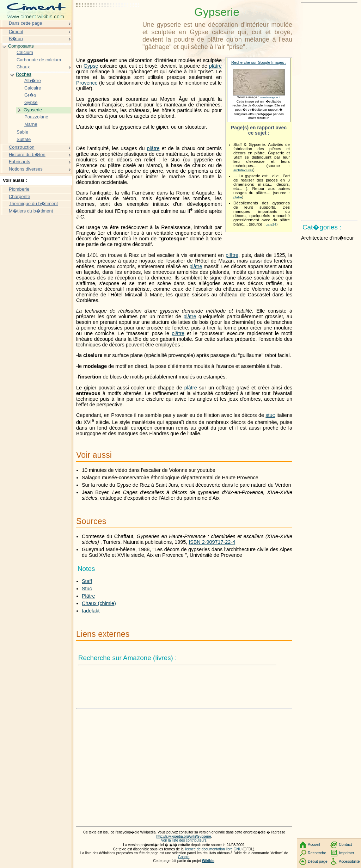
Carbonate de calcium (39, 60)
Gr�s (30, 95)
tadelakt (91, 611)
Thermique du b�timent (33, 204)
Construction (22, 147)
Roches (24, 74)
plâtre (215, 66)
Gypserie (33, 110)
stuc (270, 415)
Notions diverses (26, 169)
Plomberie (19, 189)
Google (184, 857)
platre (238, 197)
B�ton (16, 39)
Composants (21, 46)
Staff (87, 581)
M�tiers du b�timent (31, 211)
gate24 (271, 224)
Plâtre (88, 596)
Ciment (16, 32)
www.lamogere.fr (270, 97)
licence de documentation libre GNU (214, 849)
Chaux (23, 67)
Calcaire (33, 88)
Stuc (87, 589)
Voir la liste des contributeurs (184, 840)
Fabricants (19, 162)
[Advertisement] (108, 23)
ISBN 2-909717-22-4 (212, 542)
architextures (243, 170)
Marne (31, 124)
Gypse (91, 66)
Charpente (20, 196)
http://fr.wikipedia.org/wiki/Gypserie (184, 836)
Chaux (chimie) (99, 603)
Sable (22, 132)
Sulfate (24, 139)
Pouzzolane (36, 117)
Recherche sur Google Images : (259, 62)
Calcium (25, 52)
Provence (87, 83)
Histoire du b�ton (27, 155)
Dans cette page (25, 23)
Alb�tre (33, 81)
